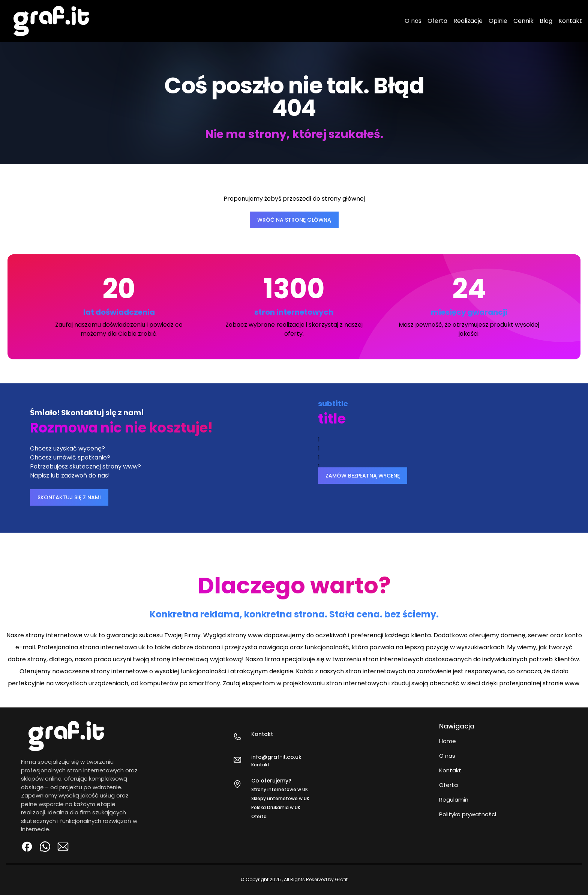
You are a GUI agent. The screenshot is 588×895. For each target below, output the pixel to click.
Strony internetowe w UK (280, 789)
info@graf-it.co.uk (276, 757)
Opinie (498, 21)
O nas (413, 21)
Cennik (523, 21)
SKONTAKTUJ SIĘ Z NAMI (69, 497)
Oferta (437, 21)
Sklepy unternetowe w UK (280, 798)
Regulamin (454, 800)
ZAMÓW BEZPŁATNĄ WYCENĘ (363, 476)
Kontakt (570, 21)
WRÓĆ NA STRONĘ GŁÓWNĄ (294, 220)
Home (448, 741)
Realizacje (468, 21)
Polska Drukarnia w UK (276, 807)
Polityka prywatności (468, 814)
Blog (546, 21)
